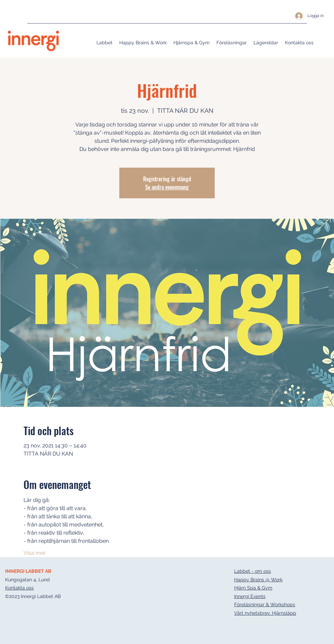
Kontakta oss (19, 588)
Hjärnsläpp (284, 613)
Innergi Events (250, 596)
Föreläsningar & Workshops (265, 604)
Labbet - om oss (253, 571)
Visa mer (35, 553)
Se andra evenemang (167, 187)
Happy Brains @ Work (258, 580)
